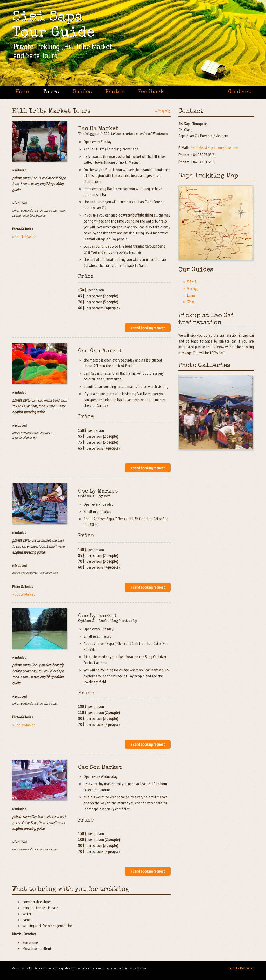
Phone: (184, 155)
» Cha (189, 302)
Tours (51, 92)
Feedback (151, 92)
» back (163, 112)
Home (22, 92)
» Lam (189, 296)
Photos (115, 92)
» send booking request (148, 328)
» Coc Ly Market (24, 594)
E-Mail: (184, 148)
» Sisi (190, 282)
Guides (82, 92)
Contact (239, 92)
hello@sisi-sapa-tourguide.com (215, 148)
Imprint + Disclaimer (241, 968)
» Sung (190, 289)
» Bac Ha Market (24, 237)
